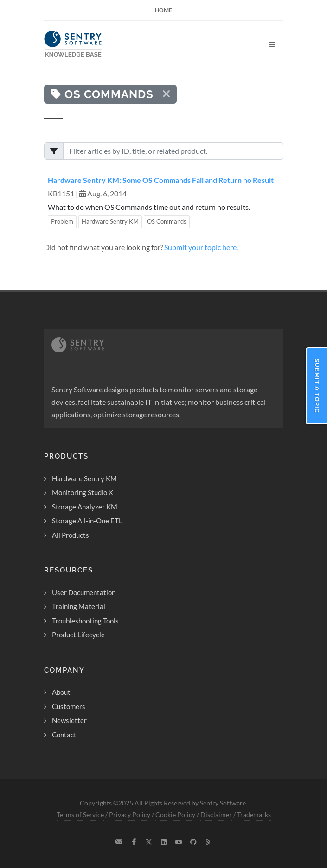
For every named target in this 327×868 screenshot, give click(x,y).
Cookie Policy (175, 815)
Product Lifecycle (78, 635)
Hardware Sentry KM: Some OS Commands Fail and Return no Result (161, 180)
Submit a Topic (317, 386)
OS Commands (167, 221)
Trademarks (254, 815)
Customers (69, 706)
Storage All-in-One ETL (87, 521)
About (61, 692)
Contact (64, 735)
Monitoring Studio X (83, 492)
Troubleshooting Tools (85, 621)
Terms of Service (80, 815)
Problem (62, 221)
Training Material (79, 606)
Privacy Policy (130, 815)
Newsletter (69, 720)
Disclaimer (216, 815)
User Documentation (84, 592)
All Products (71, 535)
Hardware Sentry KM (110, 221)
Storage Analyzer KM (85, 507)
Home (163, 10)
